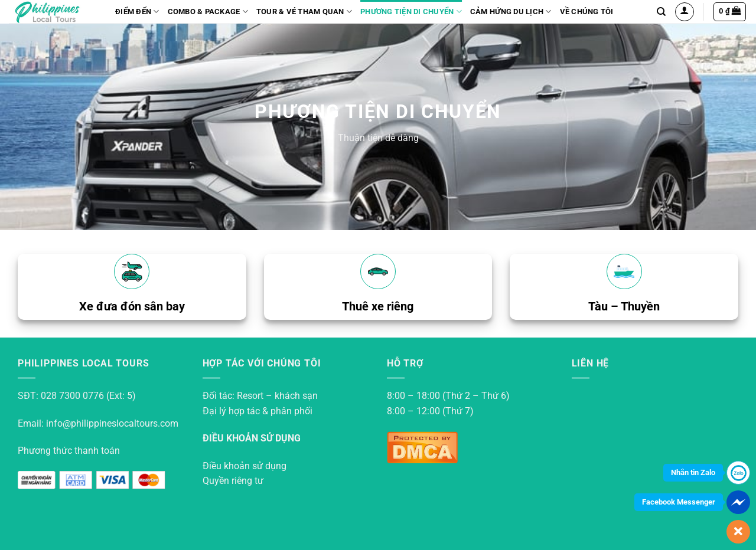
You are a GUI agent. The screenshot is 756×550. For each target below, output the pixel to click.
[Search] (661, 12)
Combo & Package (208, 12)
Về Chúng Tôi (587, 12)
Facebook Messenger (679, 502)
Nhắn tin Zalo (693, 472)
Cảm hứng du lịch (511, 12)
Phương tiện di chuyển (411, 12)
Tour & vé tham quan (304, 12)
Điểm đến (137, 12)
